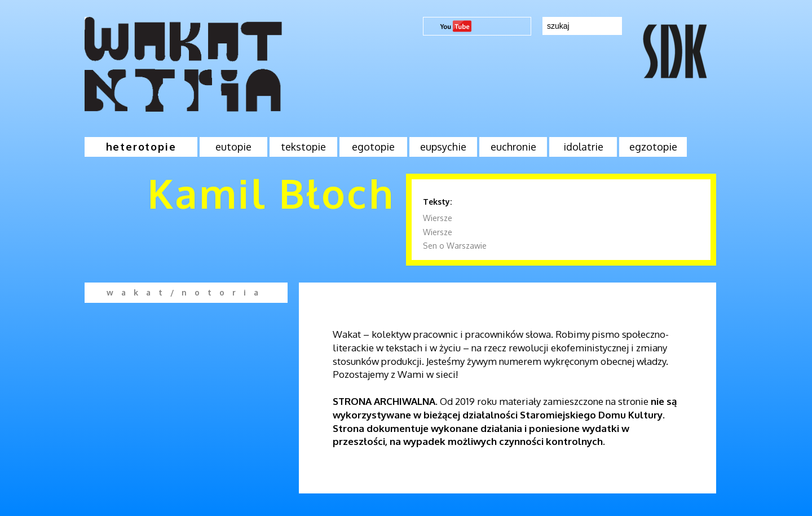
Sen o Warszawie (455, 246)
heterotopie (141, 147)
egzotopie (653, 147)
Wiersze (438, 218)
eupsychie (443, 147)
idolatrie (583, 147)
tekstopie (303, 147)
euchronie (513, 147)
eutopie (233, 147)
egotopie (373, 147)
